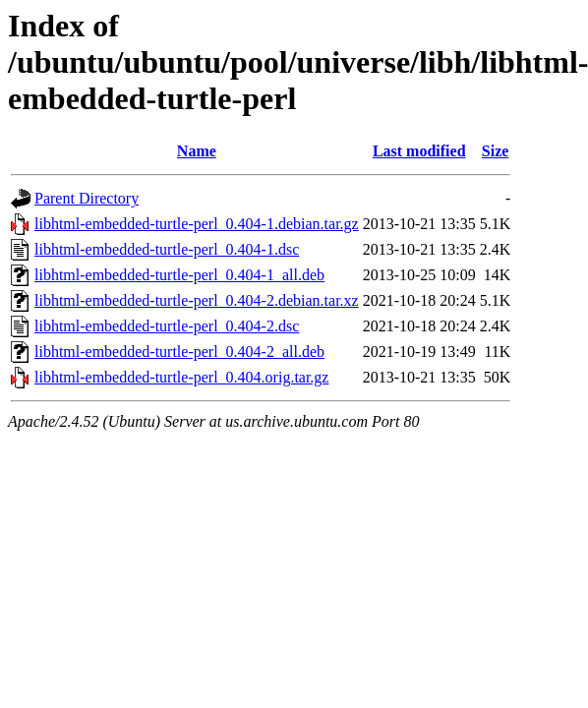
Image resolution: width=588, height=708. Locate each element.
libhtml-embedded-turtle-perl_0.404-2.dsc (167, 326)
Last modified (419, 151)
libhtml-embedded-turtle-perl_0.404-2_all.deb (179, 352)
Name (197, 151)
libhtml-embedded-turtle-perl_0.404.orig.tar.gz (181, 377)
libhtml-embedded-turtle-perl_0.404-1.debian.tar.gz (197, 224)
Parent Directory (87, 198)
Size (496, 151)
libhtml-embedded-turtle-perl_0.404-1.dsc (167, 249)
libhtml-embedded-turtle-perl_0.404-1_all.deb (179, 275)
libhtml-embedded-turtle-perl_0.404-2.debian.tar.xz (197, 300)
